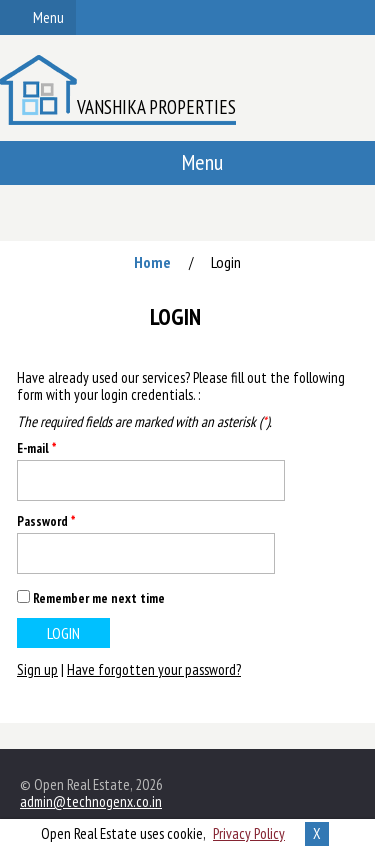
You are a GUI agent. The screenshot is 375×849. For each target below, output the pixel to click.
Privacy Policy (249, 833)
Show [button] (252, 553)
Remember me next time (99, 598)
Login (226, 262)
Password (46, 521)
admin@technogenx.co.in (91, 801)
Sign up (37, 669)
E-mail (36, 448)
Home (152, 262)
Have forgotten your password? (154, 669)
